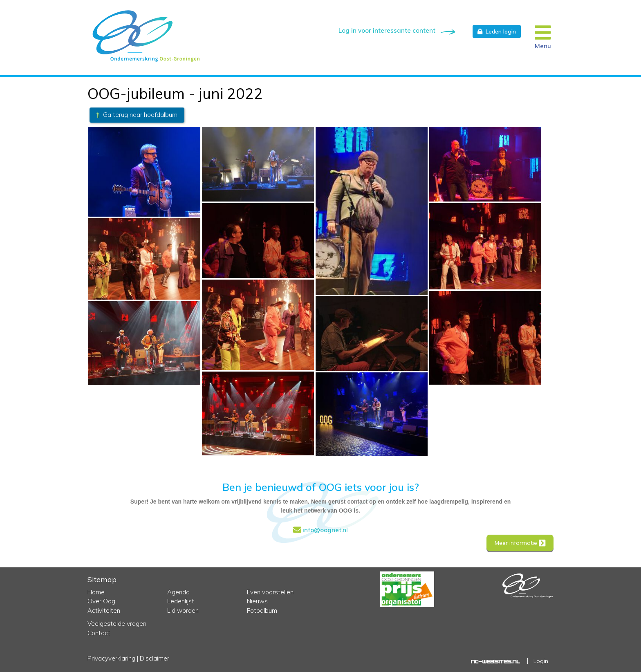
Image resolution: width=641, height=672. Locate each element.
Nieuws (257, 601)
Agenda (178, 592)
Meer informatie (520, 543)
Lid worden (183, 610)
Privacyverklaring (111, 658)
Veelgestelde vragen (117, 624)
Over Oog (101, 601)
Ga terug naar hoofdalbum (136, 115)
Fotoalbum (262, 610)
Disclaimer (155, 658)
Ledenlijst (181, 601)
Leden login (497, 31)
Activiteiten (104, 610)
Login (541, 661)
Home (96, 592)
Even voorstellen (270, 592)
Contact (99, 633)
